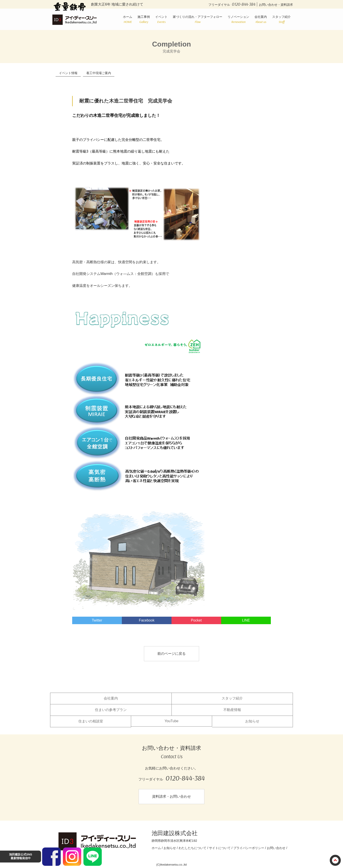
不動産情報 (232, 713)
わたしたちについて (192, 848)
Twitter (97, 620)
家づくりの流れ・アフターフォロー (198, 19)
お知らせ (252, 725)
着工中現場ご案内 (99, 73)
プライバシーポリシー (249, 848)
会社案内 (261, 19)
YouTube (172, 724)
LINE (246, 620)
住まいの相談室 (91, 725)
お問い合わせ (276, 848)
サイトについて (220, 848)
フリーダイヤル (233, 5)
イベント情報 (68, 73)
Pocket (196, 620)
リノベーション (238, 19)
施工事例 (144, 19)
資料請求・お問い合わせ (171, 796)
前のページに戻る (171, 654)
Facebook (147, 620)
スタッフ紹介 (281, 19)
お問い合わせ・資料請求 (276, 5)
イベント (161, 19)
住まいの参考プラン (111, 713)
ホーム (128, 19)
